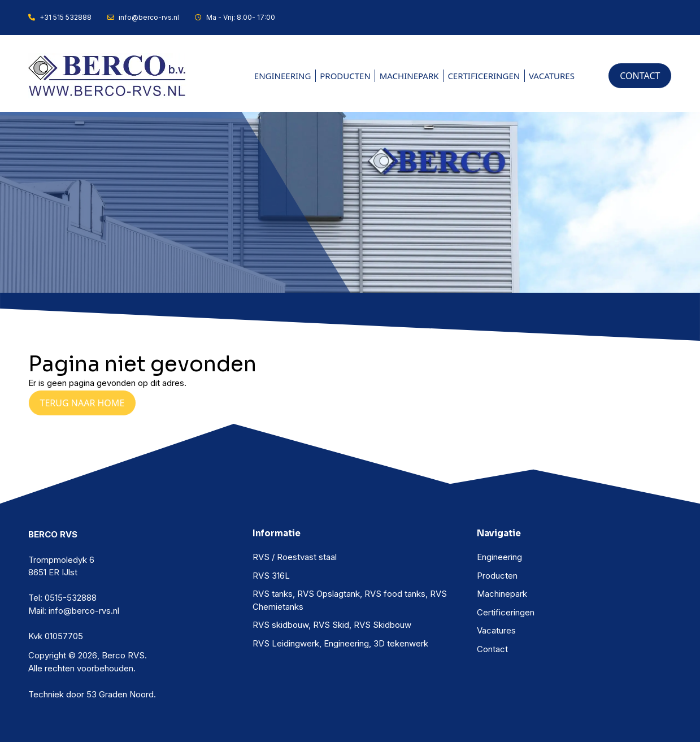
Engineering (283, 76)
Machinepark (409, 76)
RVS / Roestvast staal (295, 557)
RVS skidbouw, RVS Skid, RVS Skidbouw (332, 625)
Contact (492, 649)
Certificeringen (484, 76)
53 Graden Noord (120, 694)
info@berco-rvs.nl (143, 17)
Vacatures (552, 76)
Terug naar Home (82, 403)
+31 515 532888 (60, 17)
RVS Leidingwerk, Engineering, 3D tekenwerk (340, 643)
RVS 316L (271, 576)
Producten (345, 76)
